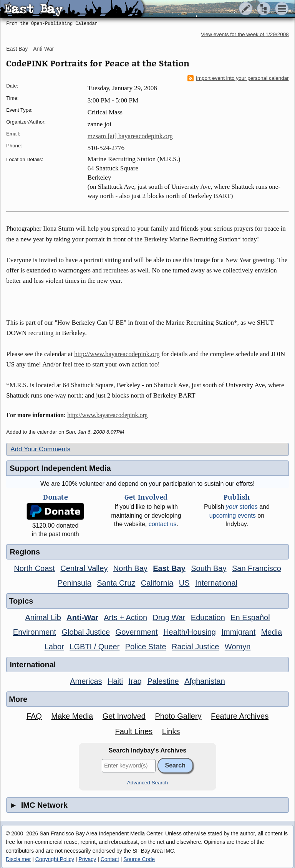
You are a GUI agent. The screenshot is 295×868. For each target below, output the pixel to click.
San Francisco (257, 568)
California (157, 583)
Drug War (169, 617)
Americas (86, 681)
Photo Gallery (178, 716)
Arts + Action (125, 617)
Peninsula (75, 583)
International (216, 583)
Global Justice (86, 632)
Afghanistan (205, 681)
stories (242, 507)
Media (272, 632)
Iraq (135, 681)
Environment (35, 632)
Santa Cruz (116, 583)
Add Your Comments (40, 449)
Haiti (115, 681)
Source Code (139, 859)
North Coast (34, 568)
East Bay (17, 49)
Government (137, 632)
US (184, 583)
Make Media (72, 716)
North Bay (130, 568)
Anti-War (43, 49)
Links (171, 731)
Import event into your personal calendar (238, 78)
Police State (146, 647)
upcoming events (233, 516)
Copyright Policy (55, 859)
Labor (54, 647)
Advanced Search (148, 783)
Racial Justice (195, 647)
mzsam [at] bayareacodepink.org (130, 136)
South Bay (209, 568)
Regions (25, 552)
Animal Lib (43, 617)
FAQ (34, 716)
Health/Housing (190, 632)
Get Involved (124, 716)
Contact (110, 859)
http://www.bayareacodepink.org (117, 354)
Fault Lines (134, 731)
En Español (250, 617)
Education (208, 617)
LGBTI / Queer (94, 647)
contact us (163, 524)
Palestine (163, 681)
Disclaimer (18, 859)
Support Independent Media (60, 468)
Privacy (87, 859)
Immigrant (238, 632)
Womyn (238, 647)
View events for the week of (245, 34)
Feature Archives (240, 716)
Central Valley (84, 568)
